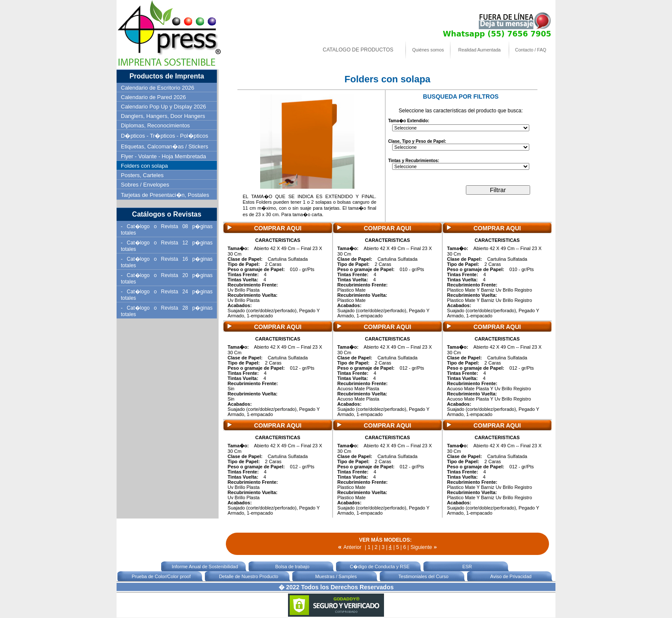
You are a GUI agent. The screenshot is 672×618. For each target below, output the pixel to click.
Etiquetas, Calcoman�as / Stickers (165, 146)
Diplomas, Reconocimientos (155, 125)
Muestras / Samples (336, 576)
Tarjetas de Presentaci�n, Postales (165, 195)
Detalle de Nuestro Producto (249, 576)
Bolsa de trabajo (292, 567)
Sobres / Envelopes (145, 185)
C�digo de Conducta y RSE (379, 567)
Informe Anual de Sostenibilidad (205, 567)
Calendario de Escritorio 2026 (157, 88)
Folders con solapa (144, 166)
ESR (467, 567)
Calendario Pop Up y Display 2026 (163, 107)
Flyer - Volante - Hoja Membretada (163, 156)
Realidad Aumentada (479, 50)
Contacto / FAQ (531, 50)
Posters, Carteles (142, 175)
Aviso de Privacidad (511, 576)
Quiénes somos (428, 50)
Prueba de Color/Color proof (161, 576)
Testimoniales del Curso (424, 576)
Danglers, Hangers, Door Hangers (163, 116)
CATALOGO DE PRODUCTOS (358, 50)
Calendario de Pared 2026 (153, 97)
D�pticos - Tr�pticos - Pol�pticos (165, 136)
